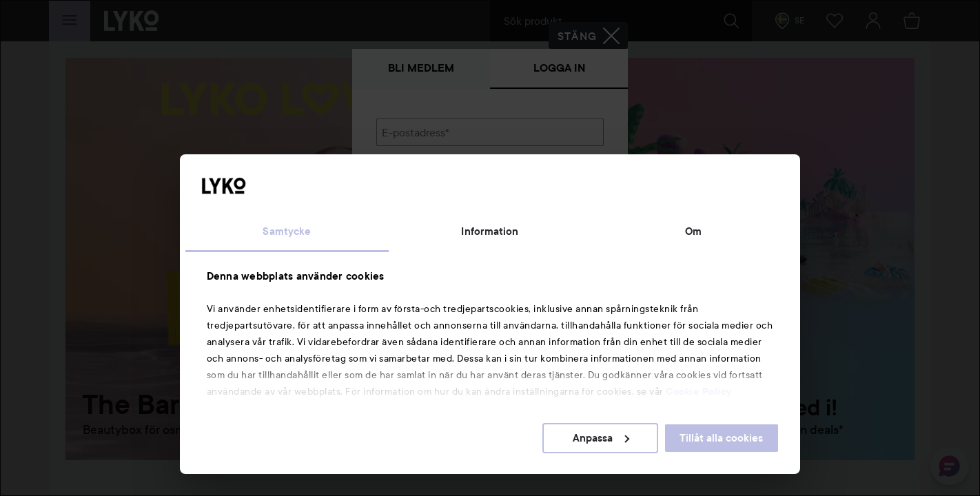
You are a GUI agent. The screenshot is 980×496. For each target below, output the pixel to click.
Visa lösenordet (568, 203)
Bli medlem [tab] (421, 68)
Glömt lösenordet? (422, 229)
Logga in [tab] (559, 68)
